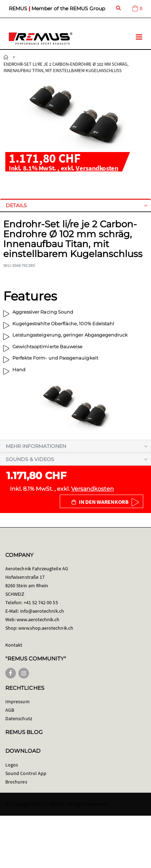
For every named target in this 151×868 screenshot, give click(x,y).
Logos (12, 765)
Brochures (16, 782)
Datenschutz (19, 718)
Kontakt (14, 645)
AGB (10, 710)
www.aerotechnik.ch (38, 619)
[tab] (75, 205)
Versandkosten (97, 168)
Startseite (6, 57)
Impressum (18, 701)
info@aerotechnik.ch (42, 611)
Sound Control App (26, 773)
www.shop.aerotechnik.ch (46, 628)
